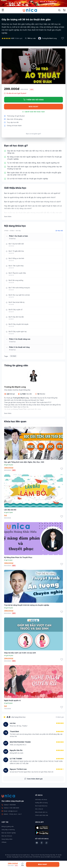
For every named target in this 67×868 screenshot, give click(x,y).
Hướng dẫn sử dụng (41, 803)
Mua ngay (33, 107)
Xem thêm (8, 216)
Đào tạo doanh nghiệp (9, 833)
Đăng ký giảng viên (8, 826)
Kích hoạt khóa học (41, 806)
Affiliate (4, 842)
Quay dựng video (7, 839)
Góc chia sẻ (39, 809)
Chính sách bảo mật (42, 815)
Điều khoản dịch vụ (41, 812)
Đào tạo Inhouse (7, 836)
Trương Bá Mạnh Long (49, 38)
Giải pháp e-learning (8, 830)
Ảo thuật (13, 356)
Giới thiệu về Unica (41, 799)
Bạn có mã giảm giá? (33, 134)
